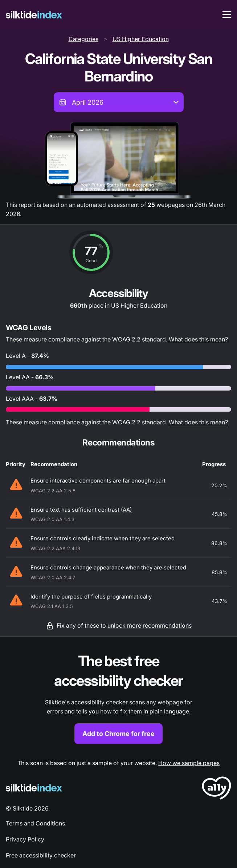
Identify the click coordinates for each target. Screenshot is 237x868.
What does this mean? (198, 339)
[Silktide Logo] (34, 788)
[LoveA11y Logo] (216, 789)
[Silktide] (34, 15)
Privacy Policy (25, 839)
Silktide (23, 808)
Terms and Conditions (35, 823)
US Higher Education (141, 39)
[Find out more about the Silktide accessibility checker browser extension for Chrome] (118, 698)
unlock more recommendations (150, 625)
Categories (83, 39)
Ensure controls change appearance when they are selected (108, 567)
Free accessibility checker (41, 855)
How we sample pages (189, 763)
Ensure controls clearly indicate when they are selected (103, 538)
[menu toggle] (227, 15)
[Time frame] (119, 102)
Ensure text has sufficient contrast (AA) (81, 510)
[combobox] (119, 102)
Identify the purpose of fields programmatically (91, 597)
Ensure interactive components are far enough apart (98, 481)
